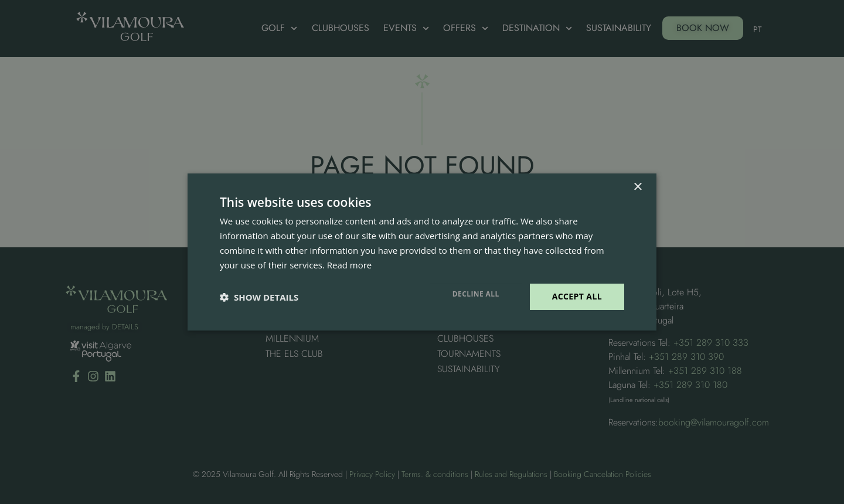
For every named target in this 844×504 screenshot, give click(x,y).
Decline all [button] (476, 294)
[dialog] (422, 252)
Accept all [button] (577, 296)
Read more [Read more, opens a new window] (350, 265)
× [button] (637, 187)
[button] (259, 297)
